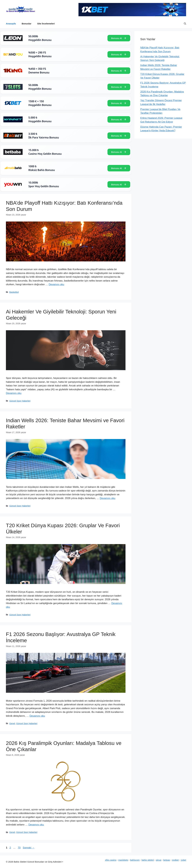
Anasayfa (11, 24)
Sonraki (29, 848)
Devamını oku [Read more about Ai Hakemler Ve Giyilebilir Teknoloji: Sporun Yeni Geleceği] (14, 393)
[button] (185, 24)
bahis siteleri (148, 860)
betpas (167, 860)
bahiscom (135, 860)
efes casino (111, 860)
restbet (175, 860)
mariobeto (123, 860)
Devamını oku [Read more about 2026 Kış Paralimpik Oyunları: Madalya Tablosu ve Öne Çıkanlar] (36, 825)
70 (19, 848)
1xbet (183, 860)
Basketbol (14, 292)
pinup (159, 860)
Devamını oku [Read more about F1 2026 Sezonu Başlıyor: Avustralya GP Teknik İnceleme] (37, 716)
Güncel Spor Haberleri (20, 401)
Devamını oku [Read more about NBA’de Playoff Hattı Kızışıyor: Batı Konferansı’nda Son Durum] (56, 284)
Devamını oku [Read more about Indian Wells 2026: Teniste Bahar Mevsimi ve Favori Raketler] (108, 498)
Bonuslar (27, 24)
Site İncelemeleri (46, 24)
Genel (12, 723)
